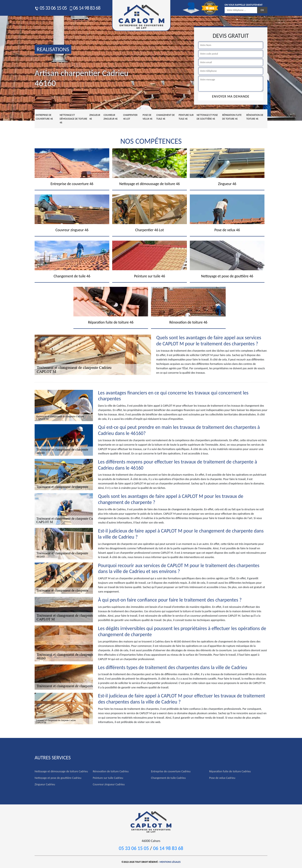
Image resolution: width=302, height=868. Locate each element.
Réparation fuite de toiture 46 (232, 117)
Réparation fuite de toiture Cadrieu (230, 771)
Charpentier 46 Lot (130, 117)
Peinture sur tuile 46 (186, 117)
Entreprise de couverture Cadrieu (171, 771)
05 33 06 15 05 (51, 8)
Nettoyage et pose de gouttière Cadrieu (58, 778)
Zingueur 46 (95, 117)
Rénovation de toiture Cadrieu (111, 771)
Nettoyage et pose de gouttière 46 (207, 117)
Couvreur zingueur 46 (111, 117)
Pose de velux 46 (147, 117)
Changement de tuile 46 (165, 117)
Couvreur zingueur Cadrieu (109, 784)
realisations (53, 49)
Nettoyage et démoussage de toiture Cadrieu (61, 771)
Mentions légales (170, 862)
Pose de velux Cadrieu (222, 778)
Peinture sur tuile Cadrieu (108, 778)
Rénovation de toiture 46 (255, 117)
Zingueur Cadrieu (45, 784)
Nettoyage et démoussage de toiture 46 (73, 119)
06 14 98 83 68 (85, 8)
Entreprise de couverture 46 (44, 117)
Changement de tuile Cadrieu (168, 778)
